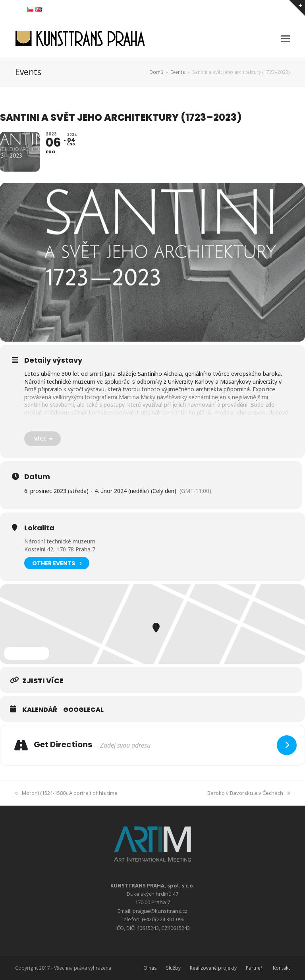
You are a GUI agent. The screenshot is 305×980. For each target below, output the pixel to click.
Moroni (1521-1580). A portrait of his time (66, 793)
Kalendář (40, 710)
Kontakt (281, 968)
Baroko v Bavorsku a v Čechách (249, 793)
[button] (286, 38)
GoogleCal (83, 710)
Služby (173, 968)
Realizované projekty (213, 968)
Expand (27, 653)
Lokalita (39, 528)
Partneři (255, 968)
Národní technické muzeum (60, 541)
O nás (150, 968)
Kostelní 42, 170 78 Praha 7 (60, 549)
